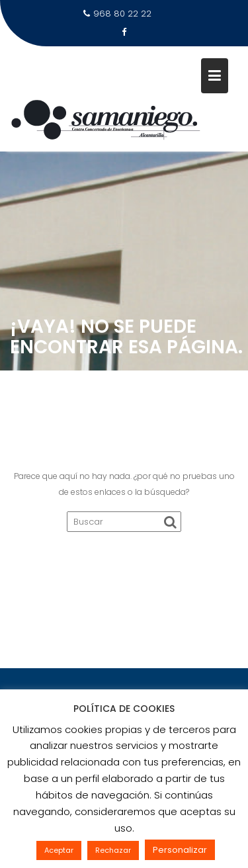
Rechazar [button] (113, 850)
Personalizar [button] (180, 850)
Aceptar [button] (59, 850)
